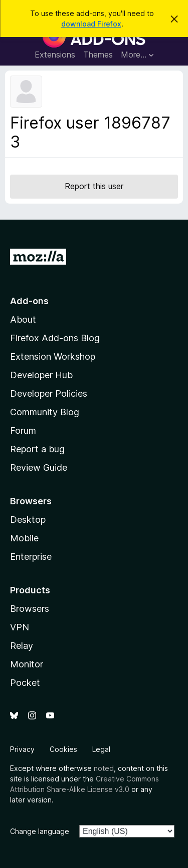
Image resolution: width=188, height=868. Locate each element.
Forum (23, 430)
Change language (40, 831)
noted (104, 768)
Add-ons (29, 301)
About (23, 319)
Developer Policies (49, 393)
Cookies (63, 749)
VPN (20, 627)
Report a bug (37, 449)
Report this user (94, 186)
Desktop (28, 520)
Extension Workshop (53, 356)
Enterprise (31, 557)
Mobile (24, 538)
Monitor (27, 664)
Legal (101, 749)
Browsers (30, 609)
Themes (98, 55)
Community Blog (45, 412)
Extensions (55, 55)
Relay (22, 646)
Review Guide (39, 468)
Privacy (22, 749)
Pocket (25, 683)
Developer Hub (41, 375)
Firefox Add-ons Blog (55, 338)
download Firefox (91, 24)
